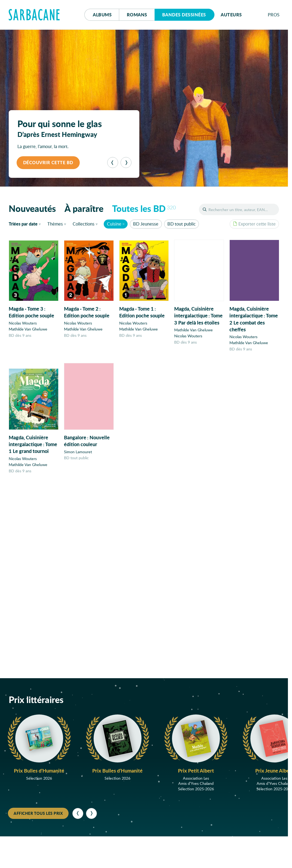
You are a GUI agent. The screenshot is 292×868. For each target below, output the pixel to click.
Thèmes (55, 224)
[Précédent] (113, 163)
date (26, 224)
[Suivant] (126, 163)
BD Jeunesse (146, 224)
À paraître (84, 208)
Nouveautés (32, 208)
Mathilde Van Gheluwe (28, 329)
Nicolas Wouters (23, 323)
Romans (137, 15)
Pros (274, 15)
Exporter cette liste (254, 224)
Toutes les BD (144, 208)
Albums (102, 15)
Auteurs (231, 15)
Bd (184, 15)
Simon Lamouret (78, 455)
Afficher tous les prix (38, 813)
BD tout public (182, 224)
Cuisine (114, 224)
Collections (84, 224)
